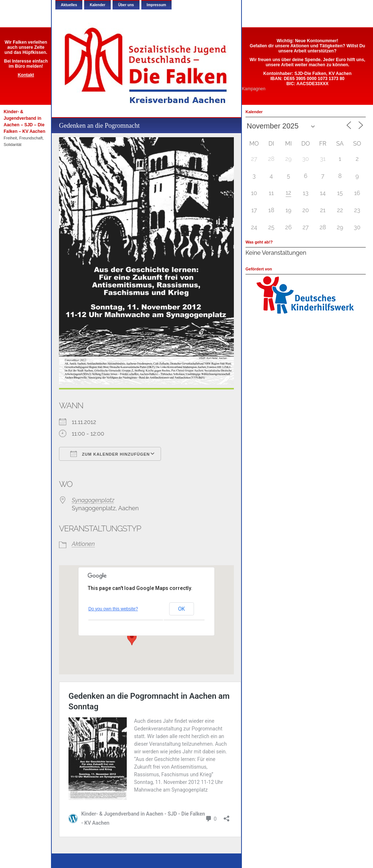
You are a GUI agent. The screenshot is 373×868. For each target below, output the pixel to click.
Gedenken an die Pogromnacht (99, 126)
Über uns (126, 5)
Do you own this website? (113, 609)
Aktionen (83, 544)
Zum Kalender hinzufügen (110, 454)
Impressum (156, 5)
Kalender (97, 5)
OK (181, 609)
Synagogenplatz (93, 500)
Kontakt (26, 75)
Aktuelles (69, 5)
